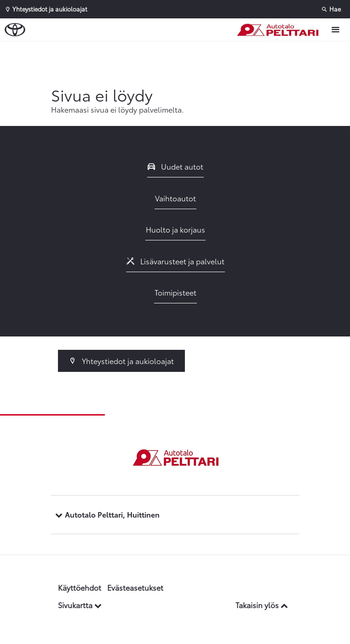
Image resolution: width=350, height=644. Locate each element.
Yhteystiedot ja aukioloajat (122, 361)
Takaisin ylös (262, 605)
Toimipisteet (175, 292)
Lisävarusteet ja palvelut (176, 261)
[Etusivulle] (280, 30)
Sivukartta (80, 605)
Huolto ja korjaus (175, 229)
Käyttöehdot (80, 587)
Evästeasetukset (135, 587)
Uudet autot (176, 166)
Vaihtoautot (175, 198)
